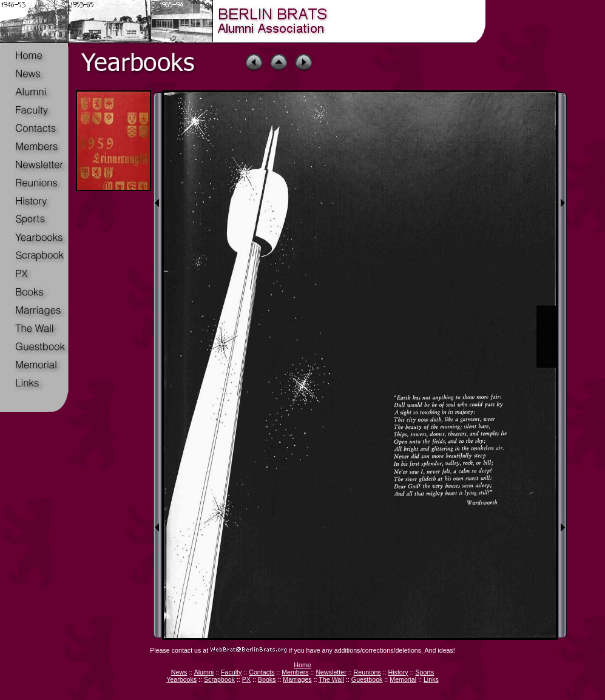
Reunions (367, 672)
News (179, 672)
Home (302, 665)
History (398, 672)
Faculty (231, 672)
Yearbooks (181, 679)
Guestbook (367, 679)
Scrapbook (219, 679)
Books (267, 679)
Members (295, 672)
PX (246, 679)
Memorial (403, 679)
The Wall (331, 679)
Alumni (204, 672)
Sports (424, 672)
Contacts (262, 672)
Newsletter (331, 672)
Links (431, 679)
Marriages (297, 679)
